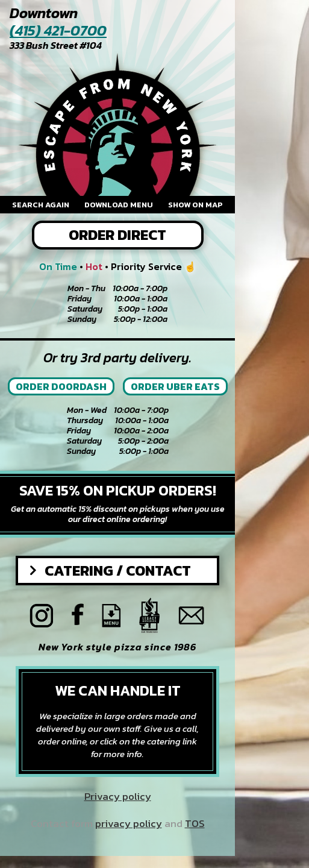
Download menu (119, 205)
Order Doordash (61, 386)
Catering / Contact (118, 571)
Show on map (195, 205)
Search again (41, 205)
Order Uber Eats (175, 386)
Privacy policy (118, 797)
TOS (195, 824)
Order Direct (117, 235)
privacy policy (129, 824)
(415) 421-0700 (58, 31)
